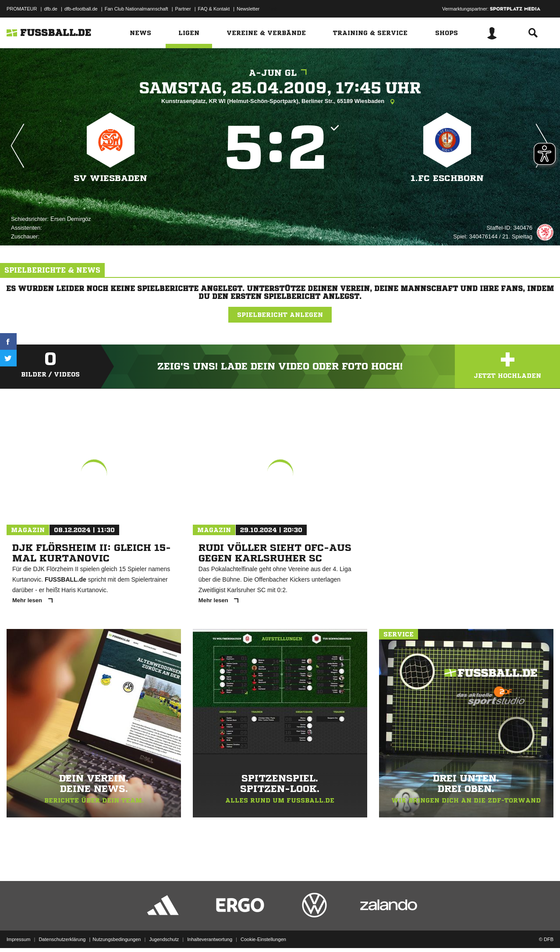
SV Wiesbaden (110, 178)
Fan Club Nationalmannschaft (136, 9)
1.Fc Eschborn (447, 178)
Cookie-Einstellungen (263, 931)
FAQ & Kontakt (214, 9)
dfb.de (51, 9)
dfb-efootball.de (81, 9)
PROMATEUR (22, 9)
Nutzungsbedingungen (117, 931)
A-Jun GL (280, 73)
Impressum (18, 931)
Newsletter (248, 9)
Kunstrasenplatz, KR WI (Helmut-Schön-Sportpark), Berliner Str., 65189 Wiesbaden (280, 102)
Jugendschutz (164, 931)
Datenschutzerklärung (62, 931)
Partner (183, 9)
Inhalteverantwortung (210, 931)
